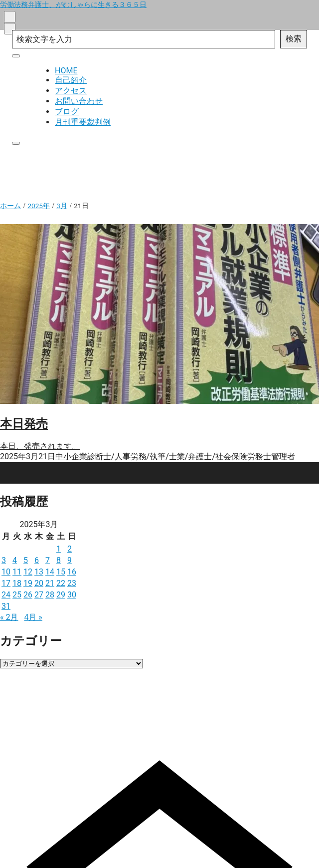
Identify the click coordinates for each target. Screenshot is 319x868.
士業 (177, 456)
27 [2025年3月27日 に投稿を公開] (39, 595)
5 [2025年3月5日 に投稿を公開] (26, 560)
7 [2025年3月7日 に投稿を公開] (48, 560)
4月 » (33, 617)
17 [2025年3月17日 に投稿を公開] (6, 583)
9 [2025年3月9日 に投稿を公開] (70, 560)
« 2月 (9, 617)
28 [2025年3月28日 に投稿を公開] (50, 595)
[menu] (10, 29)
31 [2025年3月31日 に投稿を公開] (6, 606)
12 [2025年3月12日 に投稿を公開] (28, 572)
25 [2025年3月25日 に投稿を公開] (17, 595)
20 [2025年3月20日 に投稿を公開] (39, 583)
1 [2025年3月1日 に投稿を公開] (59, 549)
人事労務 (131, 456)
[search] (10, 17)
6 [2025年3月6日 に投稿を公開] (37, 560)
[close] (16, 56)
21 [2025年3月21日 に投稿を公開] (50, 583)
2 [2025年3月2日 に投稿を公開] (70, 549)
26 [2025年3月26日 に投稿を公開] (28, 595)
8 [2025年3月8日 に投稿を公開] (59, 560)
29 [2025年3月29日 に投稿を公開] (61, 595)
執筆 (158, 456)
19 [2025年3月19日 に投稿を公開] (28, 583)
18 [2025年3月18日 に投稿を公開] (17, 583)
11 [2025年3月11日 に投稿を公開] (17, 572)
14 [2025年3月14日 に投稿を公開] (50, 572)
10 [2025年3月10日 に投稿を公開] (6, 572)
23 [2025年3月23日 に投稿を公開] (72, 583)
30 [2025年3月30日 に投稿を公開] (72, 595)
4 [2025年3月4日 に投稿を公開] (15, 560)
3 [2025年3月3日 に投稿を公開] (4, 560)
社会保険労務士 (243, 456)
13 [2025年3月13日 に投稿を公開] (39, 572)
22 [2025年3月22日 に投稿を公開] (61, 583)
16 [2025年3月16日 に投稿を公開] (72, 572)
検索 (294, 39)
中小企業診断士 (83, 456)
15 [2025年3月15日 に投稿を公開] (61, 572)
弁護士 (200, 456)
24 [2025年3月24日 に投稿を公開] (6, 595)
